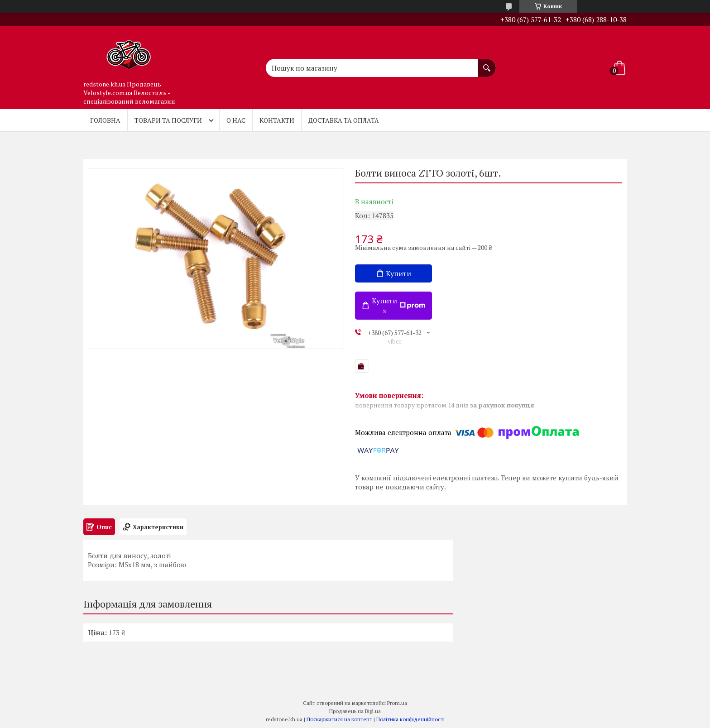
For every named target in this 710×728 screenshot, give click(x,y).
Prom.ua (397, 703)
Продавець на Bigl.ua (355, 711)
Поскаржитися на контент (339, 719)
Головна (105, 120)
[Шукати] (487, 63)
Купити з (398, 306)
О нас (236, 120)
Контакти (277, 120)
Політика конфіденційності (410, 719)
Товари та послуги (168, 120)
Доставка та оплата (344, 120)
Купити (398, 273)
